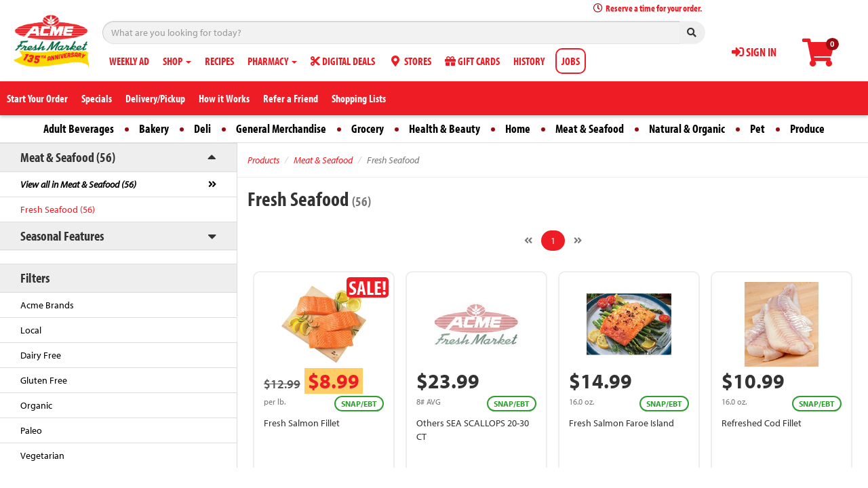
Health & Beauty (445, 128)
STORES (410, 61)
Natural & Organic (687, 128)
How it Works (224, 98)
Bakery (154, 128)
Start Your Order (37, 98)
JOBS (571, 61)
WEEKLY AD (129, 61)
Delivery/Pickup (155, 98)
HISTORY (529, 61)
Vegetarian (42, 455)
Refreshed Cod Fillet (762, 423)
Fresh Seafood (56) (58, 209)
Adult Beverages (79, 128)
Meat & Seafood (590, 128)
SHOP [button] (177, 61)
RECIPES (219, 61)
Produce (807, 128)
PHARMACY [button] (272, 61)
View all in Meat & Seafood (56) (78, 184)
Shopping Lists (359, 98)
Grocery (368, 128)
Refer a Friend (291, 98)
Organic (36, 405)
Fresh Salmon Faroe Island (622, 423)
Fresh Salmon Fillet (302, 423)
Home (518, 128)
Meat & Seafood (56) (68, 157)
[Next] (578, 241)
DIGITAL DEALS (343, 61)
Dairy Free (41, 355)
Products (263, 160)
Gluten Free (44, 380)
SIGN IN (754, 52)
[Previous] (528, 241)
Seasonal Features (62, 236)
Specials (97, 98)
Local (31, 330)
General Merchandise (281, 128)
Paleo (31, 430)
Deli (202, 128)
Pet (757, 128)
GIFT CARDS (472, 61)
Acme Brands (47, 305)
